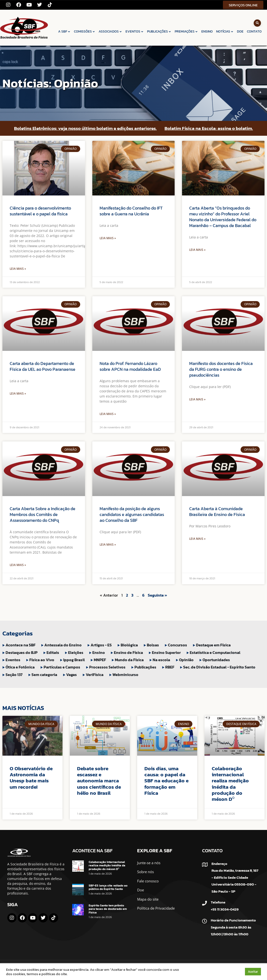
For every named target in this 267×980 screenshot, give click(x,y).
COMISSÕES (85, 31)
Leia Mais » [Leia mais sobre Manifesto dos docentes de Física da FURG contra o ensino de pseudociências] (197, 399)
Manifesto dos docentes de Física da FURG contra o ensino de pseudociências (221, 369)
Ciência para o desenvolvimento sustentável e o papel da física (40, 211)
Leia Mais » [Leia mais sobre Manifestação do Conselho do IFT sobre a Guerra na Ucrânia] (108, 238)
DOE (240, 31)
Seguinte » (157, 595)
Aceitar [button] (253, 972)
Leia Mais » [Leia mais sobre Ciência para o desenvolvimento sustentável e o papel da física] (18, 269)
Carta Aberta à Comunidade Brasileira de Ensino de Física (217, 511)
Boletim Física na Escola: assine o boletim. (209, 128)
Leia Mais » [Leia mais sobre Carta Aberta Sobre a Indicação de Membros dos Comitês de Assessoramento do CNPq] (18, 565)
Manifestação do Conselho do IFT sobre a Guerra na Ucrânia (131, 211)
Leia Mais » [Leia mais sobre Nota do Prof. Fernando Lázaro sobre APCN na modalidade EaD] (108, 414)
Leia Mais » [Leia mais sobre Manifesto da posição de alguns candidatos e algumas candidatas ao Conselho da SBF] (108, 545)
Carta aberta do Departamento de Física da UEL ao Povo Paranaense (43, 366)
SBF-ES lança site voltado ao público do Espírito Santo (108, 887)
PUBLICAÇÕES (159, 31)
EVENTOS (135, 31)
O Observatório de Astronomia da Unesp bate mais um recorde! (31, 778)
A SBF (64, 31)
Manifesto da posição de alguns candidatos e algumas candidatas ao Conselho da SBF (132, 514)
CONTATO (254, 31)
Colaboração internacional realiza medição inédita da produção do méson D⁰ (230, 784)
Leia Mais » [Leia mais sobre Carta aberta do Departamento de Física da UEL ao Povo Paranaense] (18, 393)
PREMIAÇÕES (186, 31)
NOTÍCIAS (225, 31)
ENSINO (207, 31)
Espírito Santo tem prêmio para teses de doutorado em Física (108, 909)
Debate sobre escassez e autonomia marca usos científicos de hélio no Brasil (99, 781)
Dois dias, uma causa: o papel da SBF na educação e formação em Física (166, 781)
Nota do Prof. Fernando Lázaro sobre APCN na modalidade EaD (130, 366)
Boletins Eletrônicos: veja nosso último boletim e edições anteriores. (85, 128)
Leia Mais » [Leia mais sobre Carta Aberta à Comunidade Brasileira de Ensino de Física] (197, 539)
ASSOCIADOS (110, 31)
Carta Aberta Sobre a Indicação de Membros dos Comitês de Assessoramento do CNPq (43, 514)
